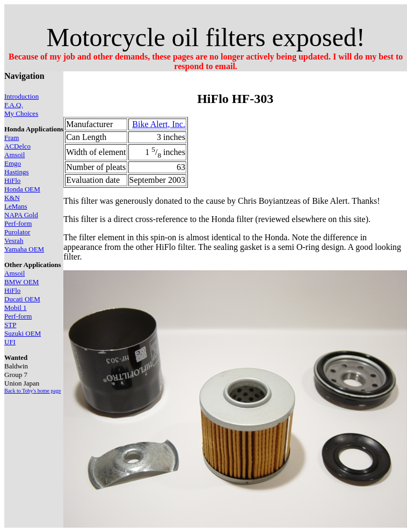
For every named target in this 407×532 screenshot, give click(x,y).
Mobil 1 (16, 308)
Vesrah (14, 241)
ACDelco (17, 146)
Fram (12, 138)
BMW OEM (21, 282)
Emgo (13, 163)
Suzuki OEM (23, 333)
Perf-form (18, 223)
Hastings (17, 172)
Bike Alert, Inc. (159, 124)
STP (10, 325)
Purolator (17, 232)
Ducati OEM (22, 299)
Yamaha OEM (24, 249)
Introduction (21, 96)
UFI (10, 342)
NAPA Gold (21, 215)
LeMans (16, 206)
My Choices (21, 113)
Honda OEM (22, 189)
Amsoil (14, 155)
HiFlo (12, 180)
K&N (12, 198)
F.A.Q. (14, 105)
